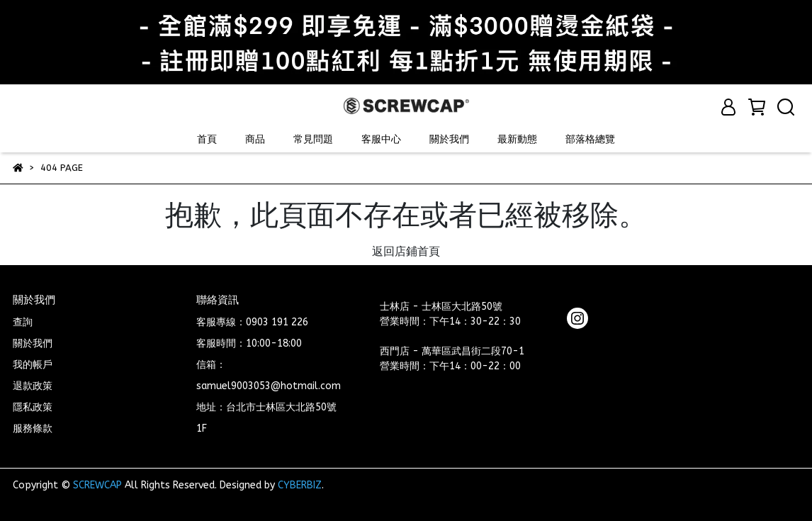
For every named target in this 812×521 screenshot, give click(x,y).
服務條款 (33, 428)
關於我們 (449, 139)
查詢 (23, 322)
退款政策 (33, 386)
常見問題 (313, 139)
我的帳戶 (33, 365)
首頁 (207, 139)
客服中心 (381, 139)
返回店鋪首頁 (406, 251)
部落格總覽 (590, 139)
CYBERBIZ (300, 485)
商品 (255, 139)
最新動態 (517, 139)
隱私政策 (33, 407)
